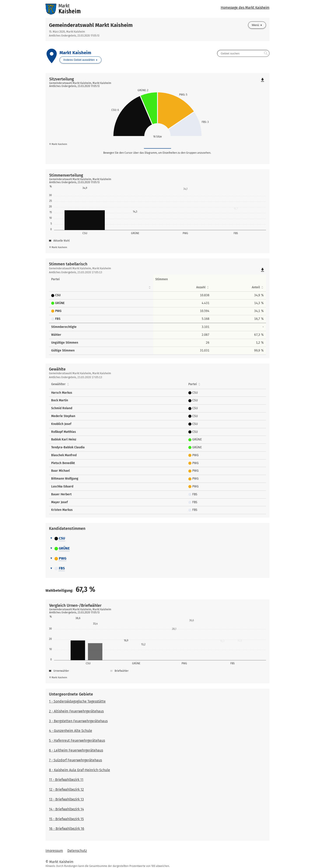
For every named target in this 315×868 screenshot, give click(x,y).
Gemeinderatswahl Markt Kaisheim (91, 25)
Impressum (54, 851)
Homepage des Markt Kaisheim (245, 8)
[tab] (157, 539)
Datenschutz (77, 851)
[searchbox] (243, 53)
